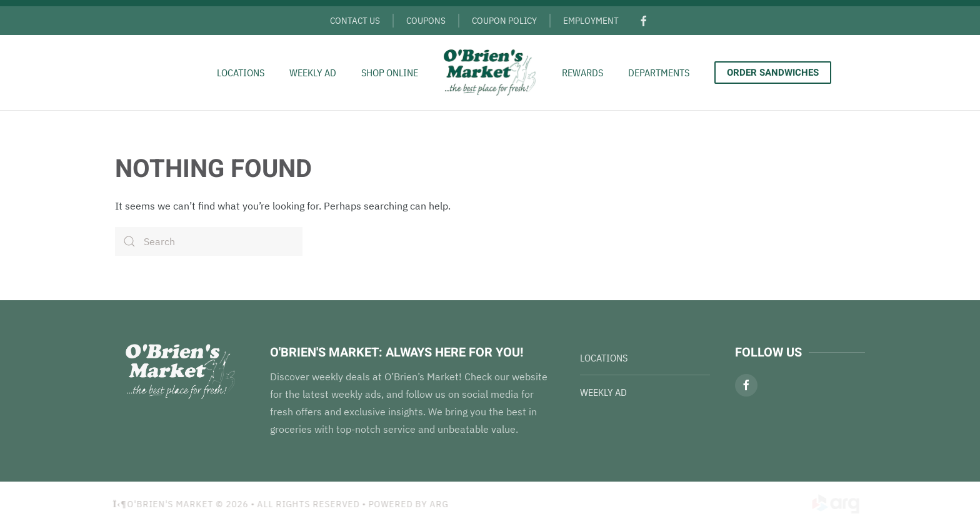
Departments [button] (659, 73)
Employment (591, 20)
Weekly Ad (313, 73)
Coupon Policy (504, 20)
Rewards (582, 73)
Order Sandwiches (773, 73)
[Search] (209, 241)
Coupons (426, 20)
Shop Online (390, 73)
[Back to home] (490, 73)
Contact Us (355, 20)
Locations (241, 73)
